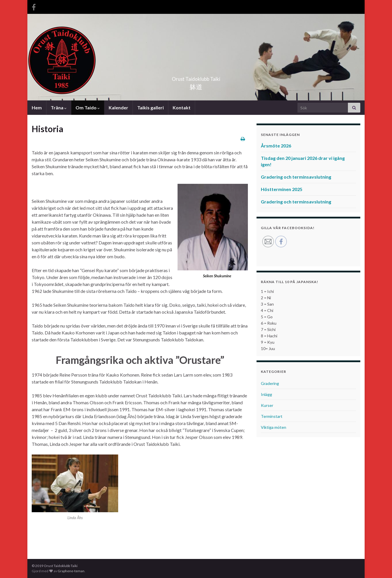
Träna (59, 107)
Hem (37, 107)
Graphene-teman (71, 571)
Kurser (267, 405)
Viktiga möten (274, 427)
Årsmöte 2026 (276, 146)
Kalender (118, 107)
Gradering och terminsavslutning (296, 177)
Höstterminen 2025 (282, 189)
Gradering (270, 383)
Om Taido (88, 107)
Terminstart (272, 416)
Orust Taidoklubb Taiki (196, 77)
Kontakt (182, 107)
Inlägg (266, 394)
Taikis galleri (150, 107)
